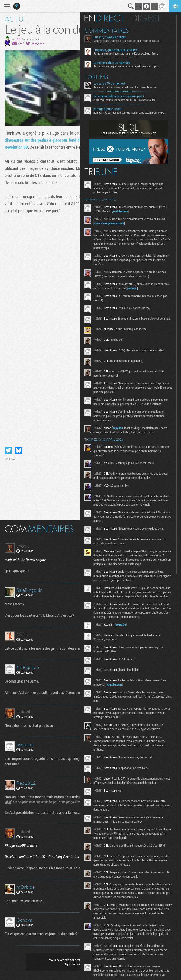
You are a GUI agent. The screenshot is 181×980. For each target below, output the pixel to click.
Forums (101, 77)
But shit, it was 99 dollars (114, 37)
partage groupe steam (112, 109)
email (21, 43)
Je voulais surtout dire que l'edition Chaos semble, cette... (130, 87)
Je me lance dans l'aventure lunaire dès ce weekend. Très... (131, 53)
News (14, 459)
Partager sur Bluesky (18, 450)
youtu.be (143, 288)
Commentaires (111, 31)
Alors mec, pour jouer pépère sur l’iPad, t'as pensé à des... (130, 100)
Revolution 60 (16, 147)
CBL (18, 39)
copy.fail (122, 429)
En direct (109, 18)
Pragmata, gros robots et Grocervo (120, 50)
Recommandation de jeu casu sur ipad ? (123, 96)
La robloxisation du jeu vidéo (116, 63)
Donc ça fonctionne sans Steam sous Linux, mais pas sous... (132, 41)
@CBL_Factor (38, 43)
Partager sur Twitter (8, 450)
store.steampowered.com (114, 223)
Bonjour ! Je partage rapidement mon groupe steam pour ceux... (134, 112)
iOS (7, 459)
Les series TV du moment (114, 84)
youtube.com (131, 211)
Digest (151, 18)
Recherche (131, 6)
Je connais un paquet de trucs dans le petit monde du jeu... (131, 66)
